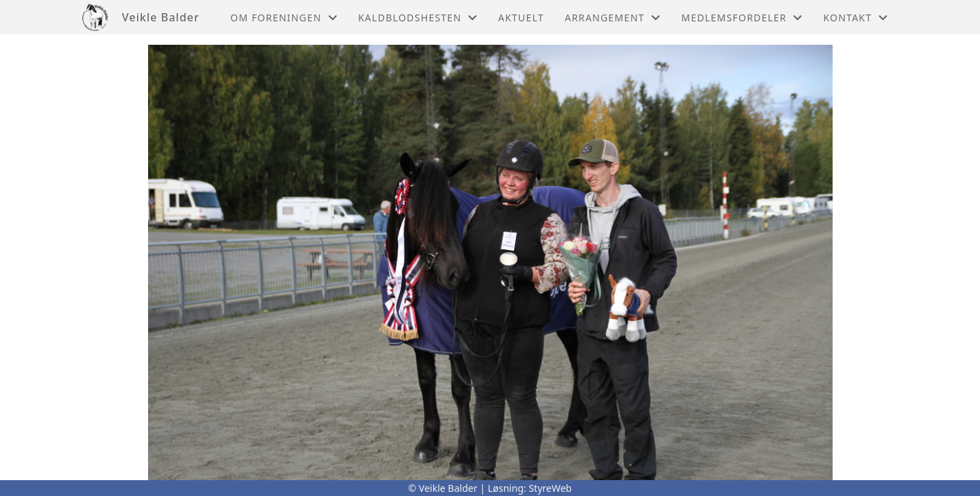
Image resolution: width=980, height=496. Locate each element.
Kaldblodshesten (418, 18)
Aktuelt (521, 18)
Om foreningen (284, 18)
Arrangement (613, 18)
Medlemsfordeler (742, 18)
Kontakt (855, 18)
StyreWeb (551, 488)
